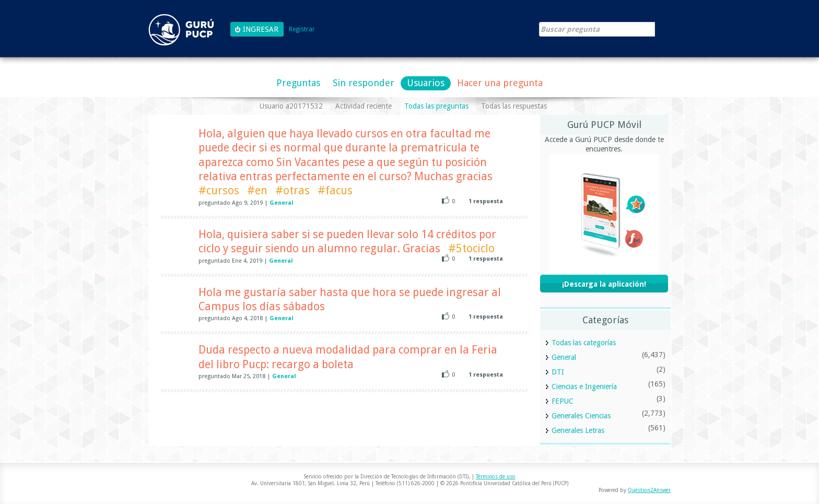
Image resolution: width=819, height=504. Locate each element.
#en (257, 190)
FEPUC (563, 401)
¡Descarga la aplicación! (604, 284)
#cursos (219, 190)
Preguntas (298, 83)
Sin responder (364, 83)
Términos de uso (496, 477)
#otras (292, 190)
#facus (335, 190)
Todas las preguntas (436, 106)
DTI (558, 372)
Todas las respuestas (514, 106)
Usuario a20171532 (291, 106)
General (282, 203)
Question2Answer (649, 490)
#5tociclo (471, 248)
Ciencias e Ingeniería (584, 386)
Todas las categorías (584, 343)
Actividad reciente (364, 106)
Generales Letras (578, 430)
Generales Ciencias (581, 416)
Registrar (302, 30)
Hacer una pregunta (500, 83)
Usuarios (426, 83)
